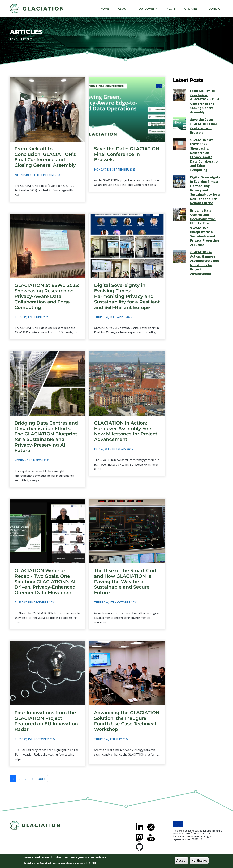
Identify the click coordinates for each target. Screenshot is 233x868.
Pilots (171, 9)
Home (105, 9)
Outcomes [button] (147, 9)
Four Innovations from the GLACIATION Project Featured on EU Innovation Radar (46, 721)
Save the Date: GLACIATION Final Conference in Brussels (127, 154)
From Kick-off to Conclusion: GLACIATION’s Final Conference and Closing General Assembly (45, 157)
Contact (215, 9)
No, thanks (199, 860)
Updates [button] (191, 9)
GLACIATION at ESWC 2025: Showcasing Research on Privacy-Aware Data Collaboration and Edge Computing (47, 296)
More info (90, 863)
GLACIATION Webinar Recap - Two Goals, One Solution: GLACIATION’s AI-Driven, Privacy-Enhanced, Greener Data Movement (46, 582)
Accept (181, 860)
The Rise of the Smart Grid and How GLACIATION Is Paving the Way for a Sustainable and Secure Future (125, 582)
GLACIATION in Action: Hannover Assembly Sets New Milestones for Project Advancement (126, 431)
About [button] (123, 9)
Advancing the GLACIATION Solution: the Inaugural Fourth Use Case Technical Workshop (127, 721)
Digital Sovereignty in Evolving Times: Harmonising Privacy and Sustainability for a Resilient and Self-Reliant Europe (127, 296)
